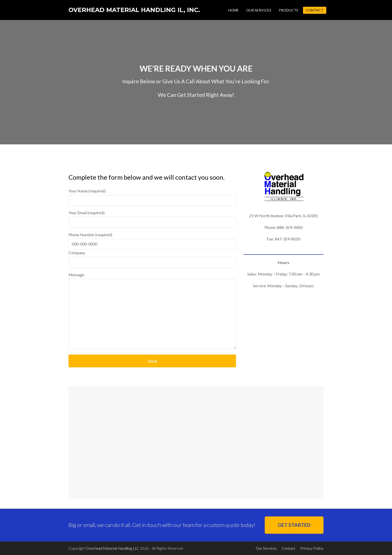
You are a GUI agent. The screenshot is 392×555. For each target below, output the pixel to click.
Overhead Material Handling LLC (112, 548)
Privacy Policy (312, 548)
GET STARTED (294, 525)
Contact (288, 548)
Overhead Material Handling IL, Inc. (134, 10)
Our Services (266, 548)
